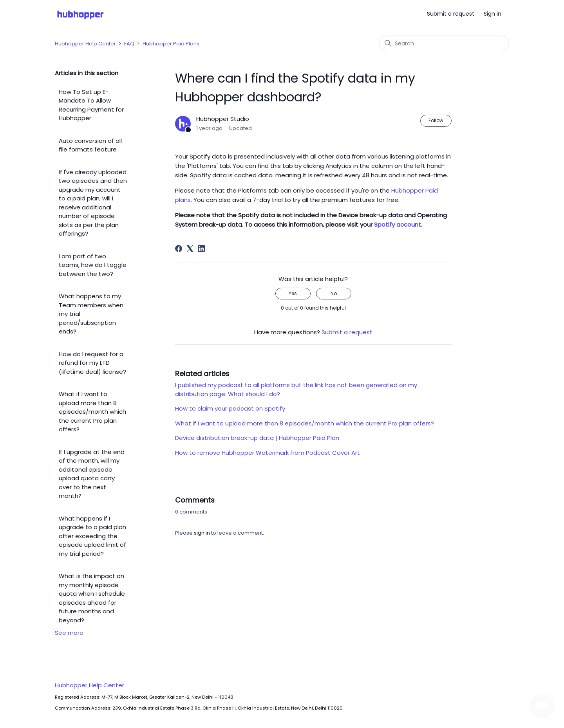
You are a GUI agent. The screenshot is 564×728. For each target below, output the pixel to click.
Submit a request (451, 14)
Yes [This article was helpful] (293, 293)
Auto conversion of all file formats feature (90, 145)
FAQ (129, 44)
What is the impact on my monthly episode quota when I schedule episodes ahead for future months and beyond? (92, 598)
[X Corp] (190, 249)
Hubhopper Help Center (85, 44)
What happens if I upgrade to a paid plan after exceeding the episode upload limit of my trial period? (92, 536)
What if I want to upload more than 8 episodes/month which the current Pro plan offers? (92, 412)
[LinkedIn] (201, 249)
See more (69, 633)
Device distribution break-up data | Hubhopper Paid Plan (257, 438)
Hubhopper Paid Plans (171, 44)
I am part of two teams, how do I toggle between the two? (93, 265)
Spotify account (398, 224)
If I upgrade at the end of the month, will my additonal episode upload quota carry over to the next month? (92, 474)
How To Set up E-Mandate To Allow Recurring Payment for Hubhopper (91, 105)
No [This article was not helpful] (334, 293)
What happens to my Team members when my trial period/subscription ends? (91, 314)
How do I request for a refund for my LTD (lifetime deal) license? (92, 363)
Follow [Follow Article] (436, 120)
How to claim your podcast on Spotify (230, 408)
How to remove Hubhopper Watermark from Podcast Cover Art (268, 453)
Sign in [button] (493, 14)
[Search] (444, 43)
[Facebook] (179, 249)
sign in (202, 533)
